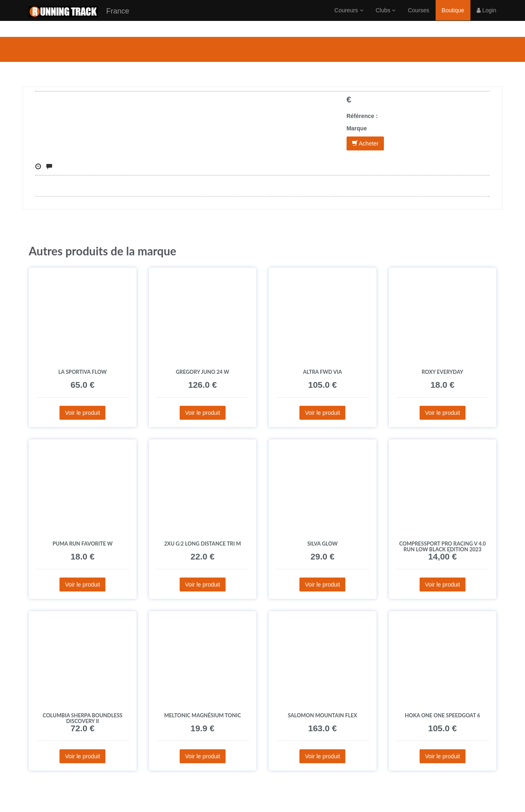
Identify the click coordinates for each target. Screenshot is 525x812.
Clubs (386, 18)
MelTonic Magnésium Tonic (202, 715)
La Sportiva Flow (82, 372)
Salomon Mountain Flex (323, 715)
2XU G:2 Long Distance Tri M (202, 544)
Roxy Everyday (442, 372)
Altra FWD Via (323, 372)
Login (486, 18)
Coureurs (349, 18)
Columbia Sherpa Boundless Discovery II (82, 718)
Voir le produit (82, 413)
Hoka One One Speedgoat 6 (442, 715)
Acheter (365, 143)
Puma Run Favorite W (82, 544)
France (79, 20)
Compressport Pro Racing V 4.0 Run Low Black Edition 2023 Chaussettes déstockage (442, 549)
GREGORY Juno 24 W (203, 372)
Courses (418, 18)
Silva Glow (322, 544)
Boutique (453, 18)
